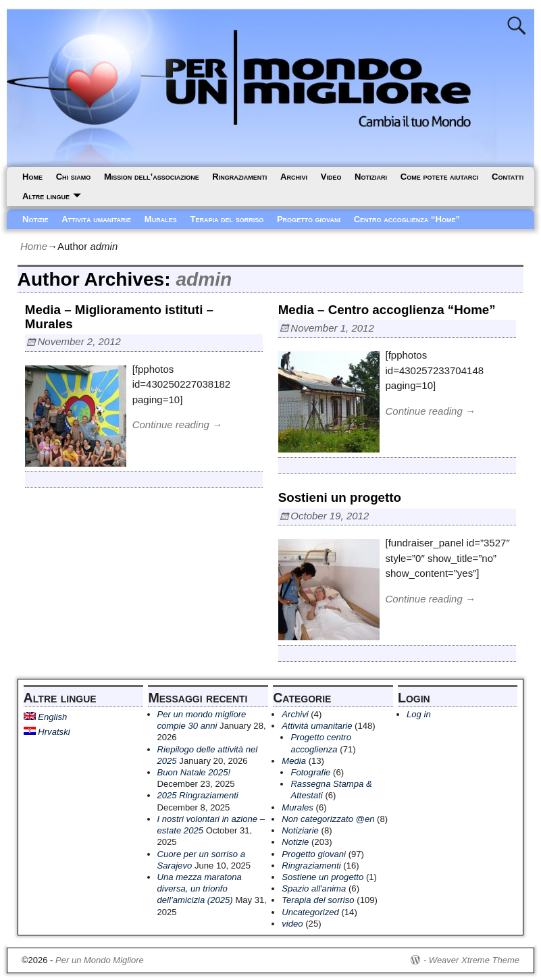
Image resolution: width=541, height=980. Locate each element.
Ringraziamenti (239, 177)
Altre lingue (46, 196)
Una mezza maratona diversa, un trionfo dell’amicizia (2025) (200, 888)
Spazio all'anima (314, 888)
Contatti (508, 177)
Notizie (35, 219)
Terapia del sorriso (227, 219)
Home (32, 177)
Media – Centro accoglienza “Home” (387, 310)
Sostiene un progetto (323, 877)
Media (294, 761)
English (46, 717)
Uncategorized (310, 912)
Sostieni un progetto (340, 497)
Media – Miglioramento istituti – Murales (119, 317)
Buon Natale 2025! (194, 772)
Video (331, 177)
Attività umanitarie (96, 219)
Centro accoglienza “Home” (407, 219)
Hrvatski (47, 732)
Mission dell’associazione (152, 177)
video (292, 924)
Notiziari (371, 177)
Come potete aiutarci (440, 177)
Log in (419, 714)
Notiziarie (300, 830)
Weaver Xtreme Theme (474, 960)
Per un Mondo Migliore (100, 960)
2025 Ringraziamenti (198, 795)
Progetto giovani (309, 219)
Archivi (294, 177)
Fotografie (310, 772)
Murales (161, 219)
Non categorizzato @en (328, 819)
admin (204, 279)
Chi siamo (74, 177)
